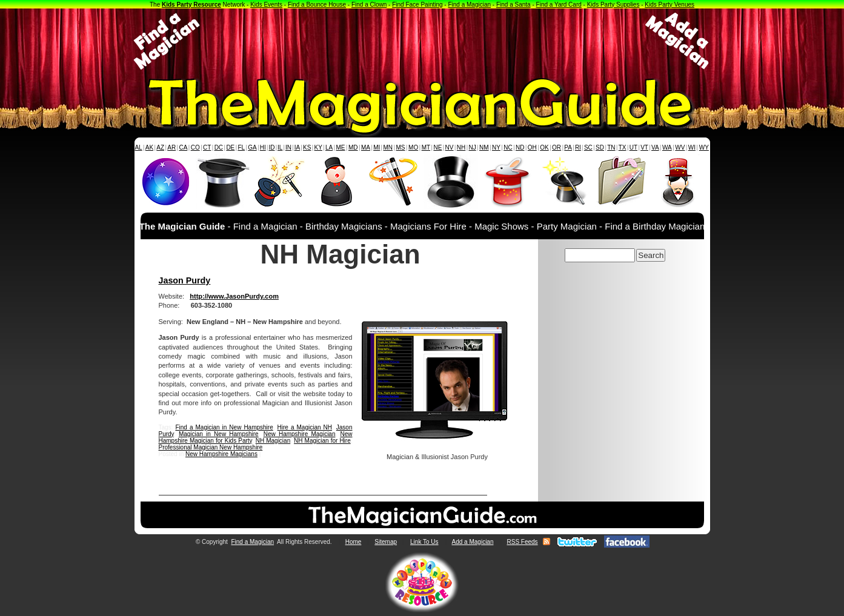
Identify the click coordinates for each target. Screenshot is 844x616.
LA (329, 147)
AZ (160, 147)
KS (307, 147)
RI (578, 147)
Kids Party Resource (191, 5)
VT (644, 147)
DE (230, 147)
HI (263, 147)
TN (611, 147)
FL (241, 147)
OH (532, 147)
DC (219, 147)
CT (207, 147)
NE (437, 147)
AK (149, 147)
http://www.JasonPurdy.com (234, 296)
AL (138, 147)
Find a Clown (369, 5)
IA (297, 147)
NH (461, 147)
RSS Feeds (522, 542)
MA (366, 147)
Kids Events (266, 5)
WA (667, 147)
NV (450, 147)
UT (633, 147)
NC (508, 147)
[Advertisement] (422, 41)
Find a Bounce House (317, 5)
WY (704, 147)
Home (354, 542)
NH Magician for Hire (322, 441)
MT (426, 147)
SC (588, 147)
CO (195, 147)
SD (600, 147)
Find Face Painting (417, 5)
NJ (472, 147)
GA (252, 147)
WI (692, 147)
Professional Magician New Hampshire (211, 447)
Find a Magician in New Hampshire (224, 427)
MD (353, 147)
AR (171, 147)
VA (655, 147)
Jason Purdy (185, 280)
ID (271, 147)
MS (401, 147)
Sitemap (386, 542)
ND (520, 147)
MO (413, 147)
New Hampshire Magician (300, 434)
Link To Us (424, 542)
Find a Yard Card (559, 5)
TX (623, 147)
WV (680, 147)
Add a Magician (473, 542)
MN (388, 147)
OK (544, 147)
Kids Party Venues (670, 5)
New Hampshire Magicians (221, 454)
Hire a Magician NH (305, 427)
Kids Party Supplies (613, 5)
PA (568, 147)
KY (318, 147)
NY (496, 147)
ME (341, 147)
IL (280, 147)
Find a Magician (469, 5)
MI (377, 147)
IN (288, 147)
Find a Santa (513, 5)
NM (484, 147)
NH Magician (273, 441)
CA (183, 147)
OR (557, 147)
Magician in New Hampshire (219, 434)
